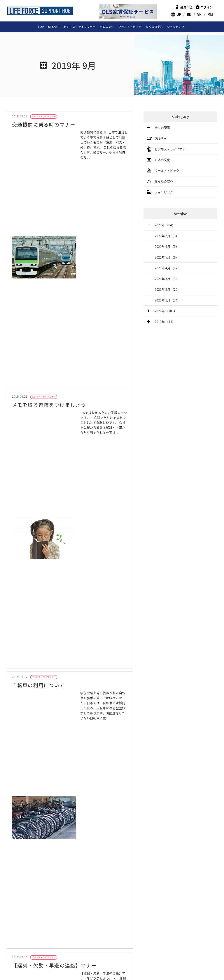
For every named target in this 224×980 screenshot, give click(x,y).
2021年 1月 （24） (168, 300)
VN (199, 14)
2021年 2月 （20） (168, 289)
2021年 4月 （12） (168, 268)
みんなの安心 (154, 27)
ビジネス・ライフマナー (80, 27)
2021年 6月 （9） (167, 246)
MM (210, 14)
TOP (41, 27)
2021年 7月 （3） (167, 236)
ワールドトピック (130, 27)
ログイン (207, 7)
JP (179, 14)
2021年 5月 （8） (167, 257)
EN (189, 14)
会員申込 (186, 7)
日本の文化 (107, 27)
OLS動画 (54, 27)
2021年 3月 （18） (168, 279)
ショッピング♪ (177, 27)
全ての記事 (162, 128)
